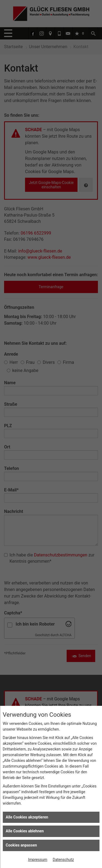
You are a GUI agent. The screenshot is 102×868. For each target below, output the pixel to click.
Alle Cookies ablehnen (25, 831)
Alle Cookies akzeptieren (27, 817)
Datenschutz (63, 860)
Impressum (38, 860)
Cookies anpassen (21, 845)
